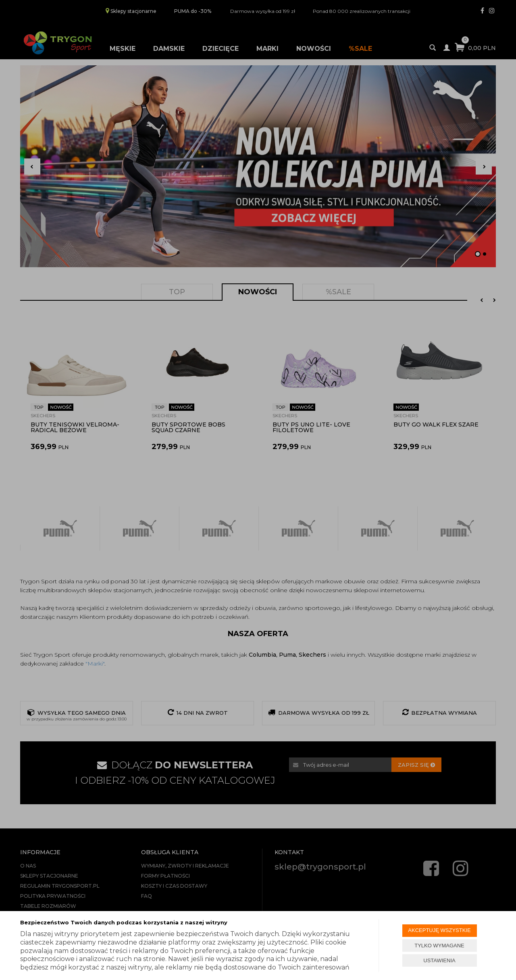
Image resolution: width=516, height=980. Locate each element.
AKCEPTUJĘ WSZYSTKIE (439, 930)
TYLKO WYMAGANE (439, 946)
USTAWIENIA (439, 960)
